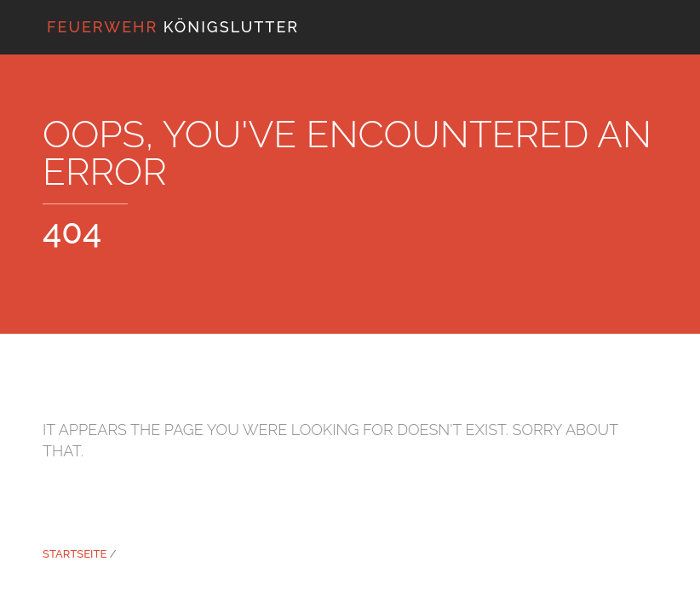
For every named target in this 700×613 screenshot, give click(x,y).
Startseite (75, 554)
